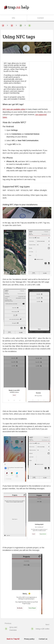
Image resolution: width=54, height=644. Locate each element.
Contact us (43, 639)
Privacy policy (29, 639)
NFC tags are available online (14, 109)
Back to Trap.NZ (13, 639)
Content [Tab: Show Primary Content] (41, 18)
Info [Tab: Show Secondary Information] (13, 18)
